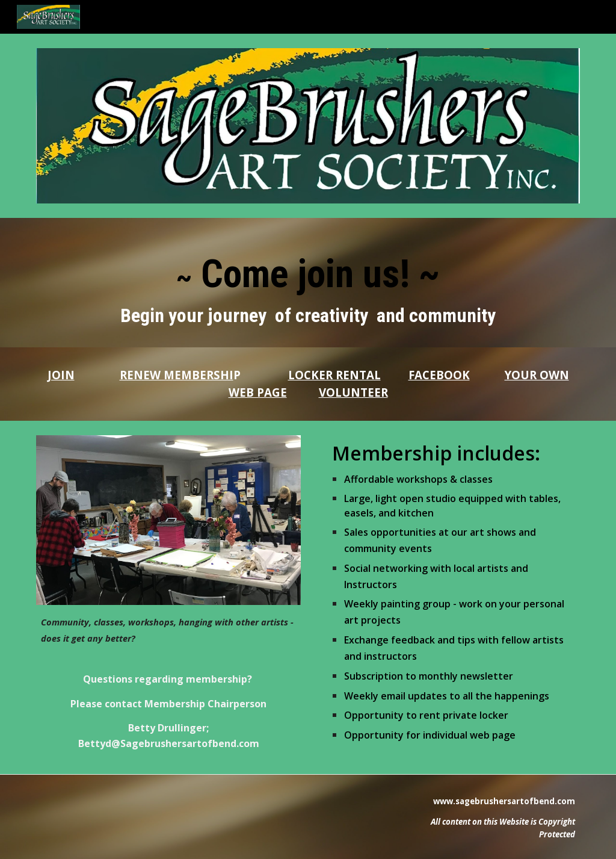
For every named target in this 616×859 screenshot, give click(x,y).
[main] (308, 283)
